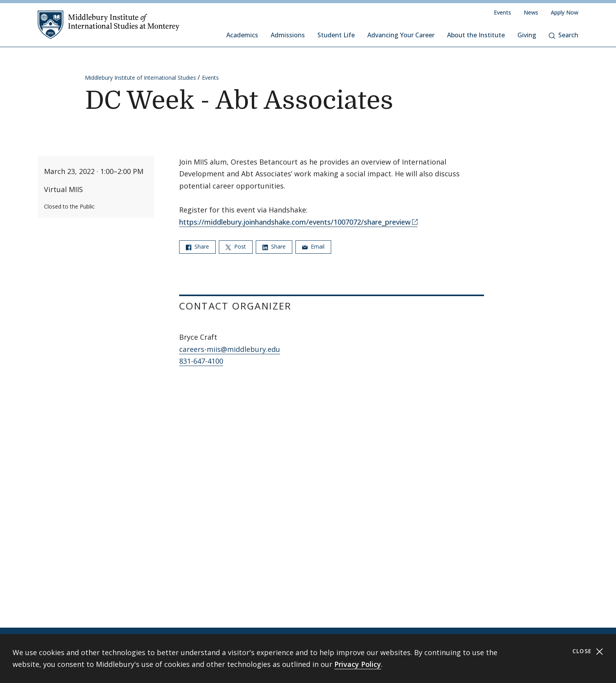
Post (236, 246)
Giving (527, 35)
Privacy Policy (358, 664)
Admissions (288, 35)
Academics (242, 35)
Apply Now (565, 12)
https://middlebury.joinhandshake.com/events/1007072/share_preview (295, 222)
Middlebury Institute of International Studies (140, 78)
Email (313, 246)
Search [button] (564, 35)
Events (502, 12)
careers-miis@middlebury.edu (230, 349)
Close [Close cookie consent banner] (588, 651)
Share (197, 246)
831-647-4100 (201, 361)
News (531, 12)
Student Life (336, 35)
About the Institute (476, 35)
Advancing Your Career (401, 35)
